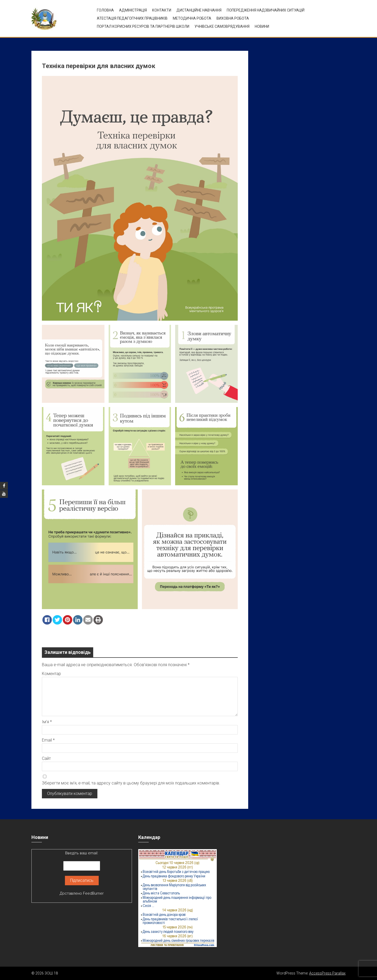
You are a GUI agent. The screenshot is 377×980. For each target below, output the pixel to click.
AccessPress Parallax (327, 973)
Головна (105, 10)
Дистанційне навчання (199, 10)
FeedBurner (93, 893)
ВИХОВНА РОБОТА (233, 18)
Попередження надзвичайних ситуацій (266, 10)
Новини (262, 26)
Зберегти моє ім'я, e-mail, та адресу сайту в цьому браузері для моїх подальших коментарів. (131, 783)
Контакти (162, 10)
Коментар (51, 674)
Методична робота (192, 18)
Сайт (46, 758)
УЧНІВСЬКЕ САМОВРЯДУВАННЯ (222, 26)
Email (48, 740)
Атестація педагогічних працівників (132, 18)
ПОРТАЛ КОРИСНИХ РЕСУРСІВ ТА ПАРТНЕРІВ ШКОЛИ (143, 26)
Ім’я (47, 722)
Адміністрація (133, 10)
